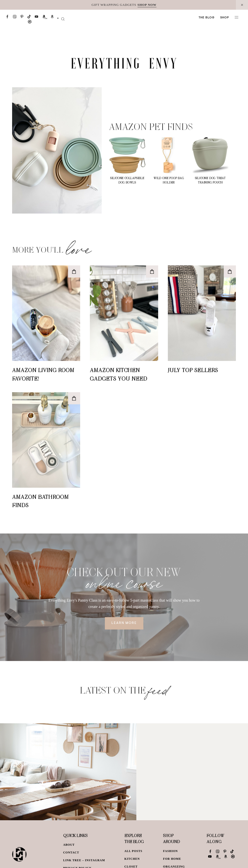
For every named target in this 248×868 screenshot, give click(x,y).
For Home (172, 859)
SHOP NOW (147, 5)
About (69, 845)
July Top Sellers (193, 370)
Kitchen (132, 859)
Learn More (124, 623)
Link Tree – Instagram (84, 860)
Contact (71, 852)
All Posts (133, 851)
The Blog (206, 18)
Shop (225, 18)
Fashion (170, 851)
